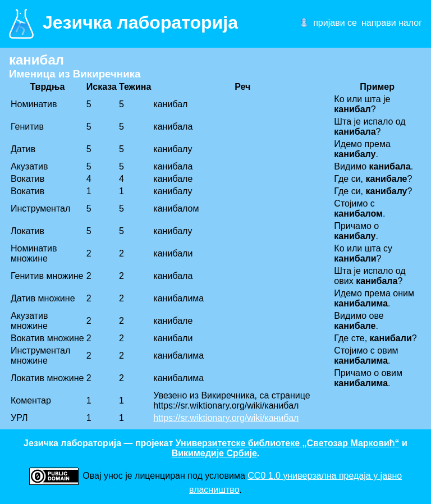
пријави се (335, 23)
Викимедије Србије (214, 453)
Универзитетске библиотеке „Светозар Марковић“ (288, 443)
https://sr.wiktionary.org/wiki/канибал (226, 418)
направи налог (392, 23)
